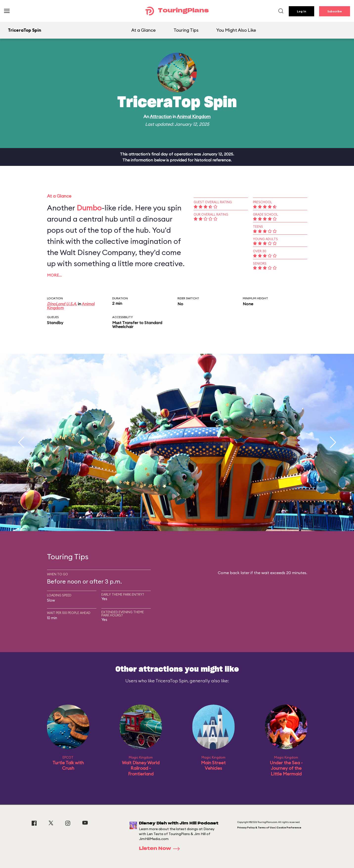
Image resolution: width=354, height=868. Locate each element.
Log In (301, 11)
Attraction (161, 116)
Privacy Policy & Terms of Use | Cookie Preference (269, 828)
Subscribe (335, 11)
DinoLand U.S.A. (62, 304)
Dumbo (89, 208)
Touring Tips (186, 30)
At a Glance (144, 30)
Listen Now (161, 849)
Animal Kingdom (194, 116)
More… (54, 275)
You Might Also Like (236, 30)
